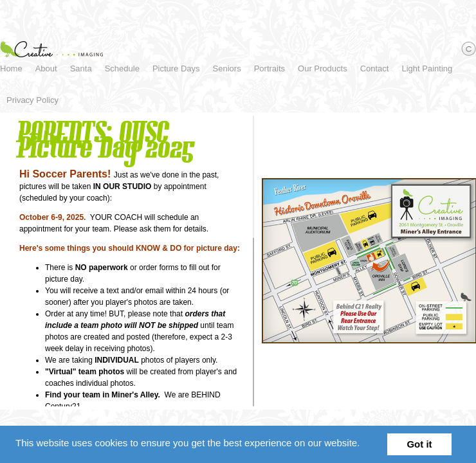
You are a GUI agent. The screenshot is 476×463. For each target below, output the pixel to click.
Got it (419, 444)
